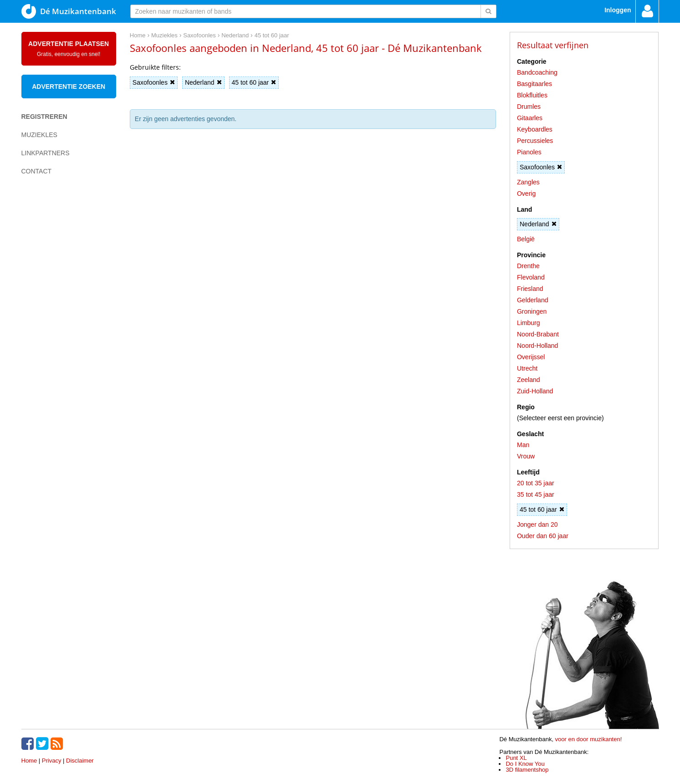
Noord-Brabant (538, 334)
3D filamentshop (527, 770)
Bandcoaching (537, 72)
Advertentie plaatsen (69, 49)
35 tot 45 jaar (536, 494)
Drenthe (528, 266)
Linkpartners (46, 153)
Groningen (532, 311)
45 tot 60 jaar (254, 82)
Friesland (530, 289)
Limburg (529, 323)
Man (523, 445)
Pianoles (529, 152)
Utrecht (527, 368)
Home (29, 761)
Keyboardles (535, 129)
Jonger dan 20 (537, 524)
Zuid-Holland (535, 391)
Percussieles (535, 141)
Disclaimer (80, 761)
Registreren (44, 117)
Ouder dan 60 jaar (543, 536)
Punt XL (516, 758)
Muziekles (39, 135)
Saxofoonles (154, 82)
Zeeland (529, 380)
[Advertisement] (58, 340)
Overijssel (531, 357)
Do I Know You (525, 764)
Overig (526, 193)
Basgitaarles (534, 84)
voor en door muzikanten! (589, 739)
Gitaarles (530, 118)
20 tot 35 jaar (536, 483)
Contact (37, 171)
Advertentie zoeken (69, 87)
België (526, 239)
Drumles (529, 107)
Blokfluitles (532, 95)
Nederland (203, 82)
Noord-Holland (537, 346)
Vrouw (526, 456)
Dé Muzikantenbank (69, 11)
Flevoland (531, 277)
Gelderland (533, 300)
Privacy (52, 761)
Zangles (528, 182)
